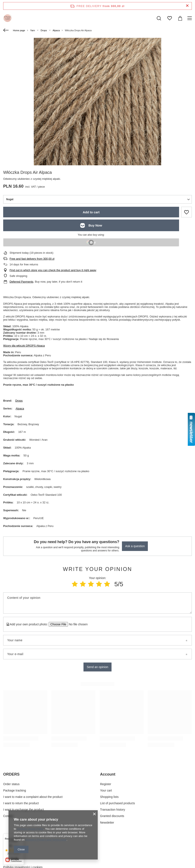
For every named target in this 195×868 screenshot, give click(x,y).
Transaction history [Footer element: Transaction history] (113, 810)
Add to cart (91, 212)
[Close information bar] (187, 6)
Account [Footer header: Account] (108, 774)
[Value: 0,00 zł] (180, 18)
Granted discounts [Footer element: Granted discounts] (112, 816)
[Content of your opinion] (97, 603)
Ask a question (135, 546)
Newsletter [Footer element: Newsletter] (107, 823)
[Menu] (190, 18)
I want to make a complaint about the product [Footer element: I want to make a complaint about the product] (33, 797)
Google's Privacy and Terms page (46, 840)
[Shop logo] (7, 18)
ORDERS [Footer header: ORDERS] (11, 774)
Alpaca (56, 30)
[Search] (159, 18)
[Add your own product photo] (77, 624)
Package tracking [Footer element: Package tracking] (15, 790)
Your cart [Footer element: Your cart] (106, 790)
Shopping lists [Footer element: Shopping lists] (109, 797)
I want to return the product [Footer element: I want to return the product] (21, 803)
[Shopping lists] (170, 18)
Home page (19, 30)
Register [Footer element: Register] (106, 784)
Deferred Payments (21, 282)
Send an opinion (97, 667)
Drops (44, 30)
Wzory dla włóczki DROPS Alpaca (24, 346)
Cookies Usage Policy (30, 829)
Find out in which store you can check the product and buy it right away (53, 270)
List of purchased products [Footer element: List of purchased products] (117, 803)
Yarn (32, 30)
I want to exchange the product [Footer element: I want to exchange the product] (23, 810)
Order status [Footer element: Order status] (11, 784)
